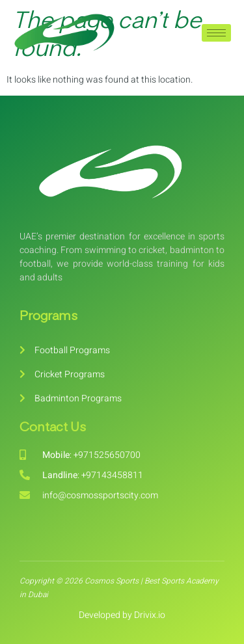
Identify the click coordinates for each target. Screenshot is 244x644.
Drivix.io (150, 615)
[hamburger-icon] (216, 33)
